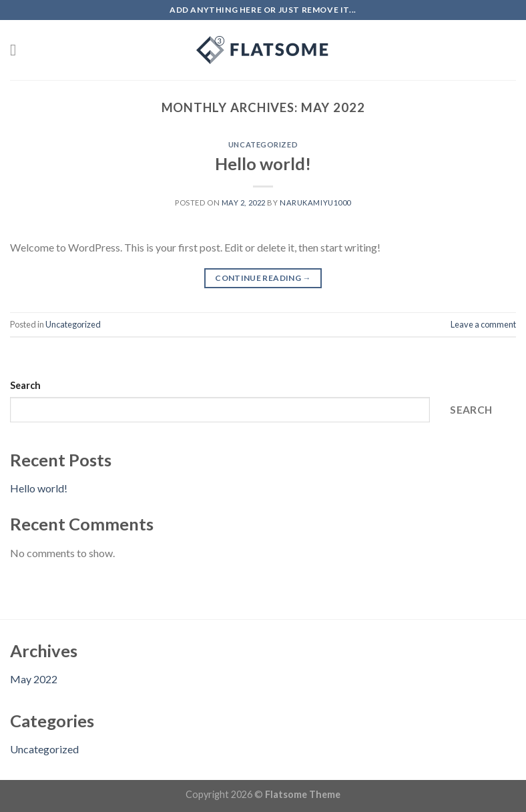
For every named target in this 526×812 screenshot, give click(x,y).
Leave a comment (483, 324)
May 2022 (34, 679)
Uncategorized (263, 144)
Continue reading (263, 278)
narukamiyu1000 (315, 202)
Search (25, 385)
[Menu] (18, 50)
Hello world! (263, 163)
